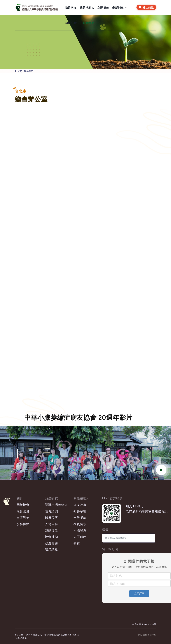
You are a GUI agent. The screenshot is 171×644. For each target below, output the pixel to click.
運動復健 (51, 530)
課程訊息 (51, 550)
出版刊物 (23, 518)
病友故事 (80, 505)
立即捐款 (103, 8)
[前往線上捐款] (146, 7)
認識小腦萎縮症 (56, 505)
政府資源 (51, 543)
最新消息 (118, 8)
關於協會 (71, 23)
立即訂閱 (139, 593)
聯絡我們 (88, 23)
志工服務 (80, 537)
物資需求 (80, 524)
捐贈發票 (80, 530)
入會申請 (51, 524)
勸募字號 (80, 511)
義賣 (77, 543)
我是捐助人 (87, 8)
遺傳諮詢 (51, 511)
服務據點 (23, 524)
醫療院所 (51, 518)
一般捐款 (80, 518)
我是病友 (71, 8)
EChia (153, 635)
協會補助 (51, 537)
